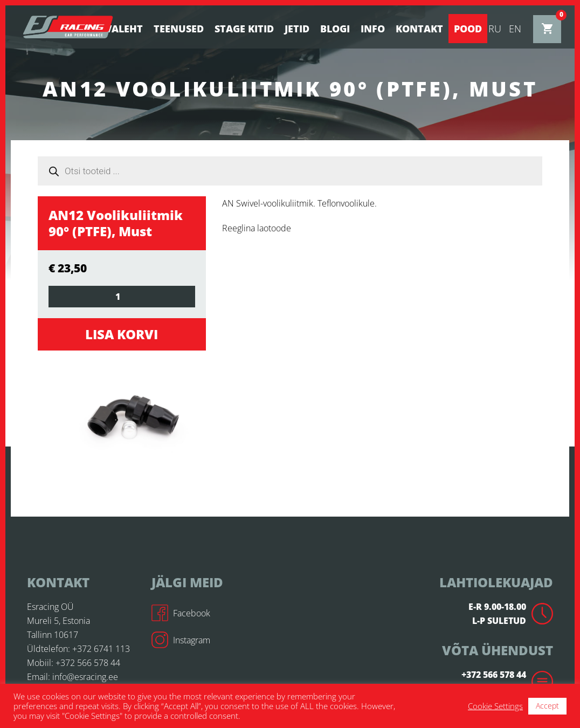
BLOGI (335, 29)
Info (373, 29)
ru (495, 29)
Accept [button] (547, 706)
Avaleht (120, 29)
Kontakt (419, 29)
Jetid (297, 29)
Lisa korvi (122, 334)
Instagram (181, 640)
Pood (468, 29)
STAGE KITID (244, 29)
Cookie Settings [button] (495, 706)
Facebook (181, 613)
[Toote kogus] (122, 297)
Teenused (179, 29)
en (515, 29)
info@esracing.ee (85, 677)
